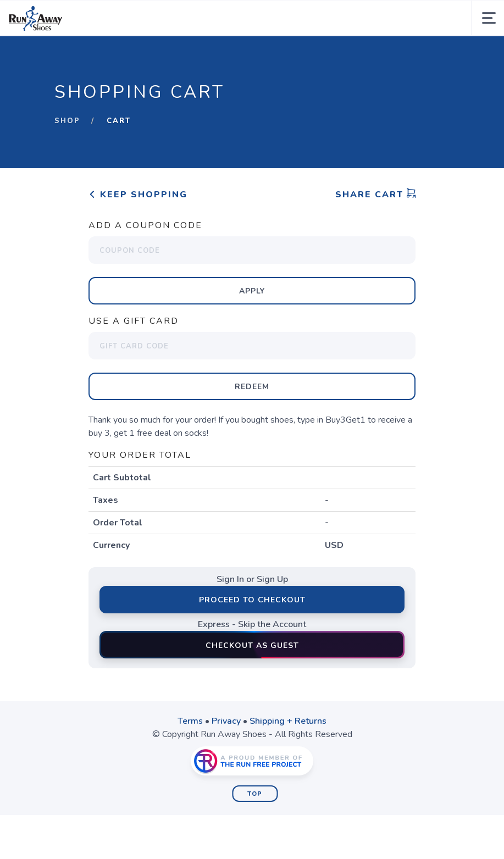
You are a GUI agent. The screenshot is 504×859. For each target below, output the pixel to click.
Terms (190, 721)
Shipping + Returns (288, 721)
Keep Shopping (138, 195)
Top (255, 794)
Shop (67, 121)
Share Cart (376, 195)
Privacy (226, 721)
